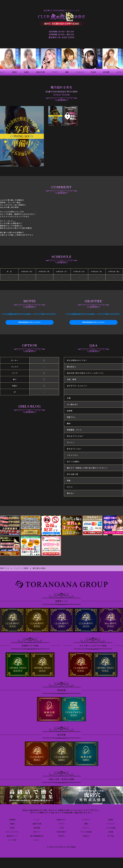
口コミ (37, 840)
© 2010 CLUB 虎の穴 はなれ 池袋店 (61, 847)
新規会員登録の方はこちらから (30, 322)
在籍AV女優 (37, 823)
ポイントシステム (12, 831)
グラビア (61, 823)
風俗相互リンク (12, 835)
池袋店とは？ (61, 819)
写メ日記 (111, 835)
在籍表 (12, 823)
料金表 (12, 827)
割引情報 (37, 827)
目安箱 (111, 831)
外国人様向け (61, 831)
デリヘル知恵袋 (86, 831)
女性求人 (61, 835)
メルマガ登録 (111, 827)
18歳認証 (12, 819)
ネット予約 (12, 840)
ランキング (111, 823)
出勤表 (111, 819)
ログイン (86, 827)
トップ (37, 819)
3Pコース (37, 831)
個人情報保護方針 (37, 835)
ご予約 (61, 827)
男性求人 (86, 835)
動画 (86, 823)
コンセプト (86, 819)
